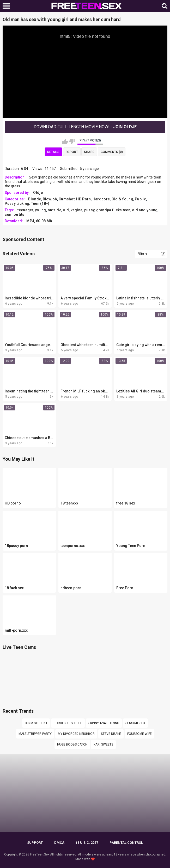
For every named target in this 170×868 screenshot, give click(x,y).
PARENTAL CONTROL (126, 843)
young (41, 210)
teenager (25, 210)
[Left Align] (8, 6)
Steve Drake (111, 734)
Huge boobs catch (72, 744)
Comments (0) (112, 152)
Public (140, 199)
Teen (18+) (40, 204)
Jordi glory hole (68, 723)
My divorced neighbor (76, 734)
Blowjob (50, 199)
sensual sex (135, 723)
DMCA (59, 843)
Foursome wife (139, 734)
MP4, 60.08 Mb (39, 221)
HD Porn (83, 199)
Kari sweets (103, 744)
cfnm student (36, 723)
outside (54, 210)
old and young (145, 210)
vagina (77, 210)
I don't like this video (72, 141)
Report (72, 152)
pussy (89, 210)
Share (89, 152)
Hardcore (101, 199)
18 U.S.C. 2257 (87, 843)
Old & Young (122, 199)
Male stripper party (35, 734)
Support (35, 843)
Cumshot (67, 199)
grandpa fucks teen (113, 210)
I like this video (65, 141)
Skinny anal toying (104, 723)
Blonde (35, 199)
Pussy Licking (17, 204)
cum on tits (14, 214)
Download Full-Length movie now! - (85, 127)
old (66, 210)
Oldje (38, 193)
